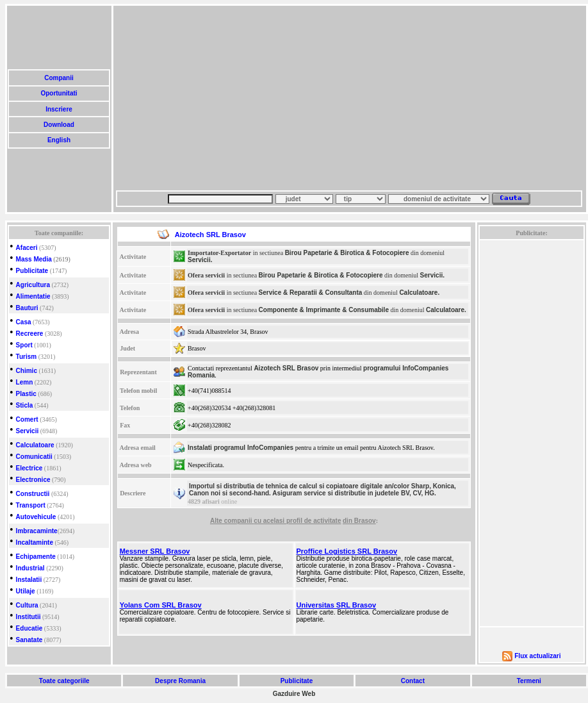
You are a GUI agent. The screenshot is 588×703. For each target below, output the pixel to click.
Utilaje (26, 591)
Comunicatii (34, 457)
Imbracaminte (37, 531)
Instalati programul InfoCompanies (241, 448)
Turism (27, 357)
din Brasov (359, 521)
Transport (31, 505)
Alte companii (232, 521)
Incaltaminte (35, 542)
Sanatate (29, 640)
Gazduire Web (294, 694)
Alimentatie (33, 296)
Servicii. (200, 260)
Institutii (29, 617)
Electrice (29, 468)
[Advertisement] (237, 98)
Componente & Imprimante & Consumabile (324, 310)
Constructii (33, 494)
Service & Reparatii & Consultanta (311, 293)
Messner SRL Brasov (155, 551)
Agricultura (33, 285)
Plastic (26, 394)
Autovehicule (36, 517)
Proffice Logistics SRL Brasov (347, 551)
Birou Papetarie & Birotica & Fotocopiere (347, 253)
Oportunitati (59, 93)
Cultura (27, 605)
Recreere (30, 334)
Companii (59, 78)
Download (59, 125)
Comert (27, 419)
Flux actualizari (537, 656)
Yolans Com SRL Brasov (161, 605)
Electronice (33, 480)
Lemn (25, 382)
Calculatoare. (419, 293)
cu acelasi (270, 521)
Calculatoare (35, 445)
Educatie (29, 628)
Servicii (28, 431)
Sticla (25, 405)
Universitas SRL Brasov (337, 605)
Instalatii (29, 580)
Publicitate (32, 271)
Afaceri (27, 248)
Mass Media (34, 259)
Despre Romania (180, 681)
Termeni (529, 681)
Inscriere (59, 109)
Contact (413, 681)
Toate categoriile (64, 681)
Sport (24, 345)
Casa (24, 322)
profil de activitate (314, 521)
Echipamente (36, 557)
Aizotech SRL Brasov (286, 368)
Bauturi (27, 308)
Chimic (27, 371)
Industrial (30, 568)
